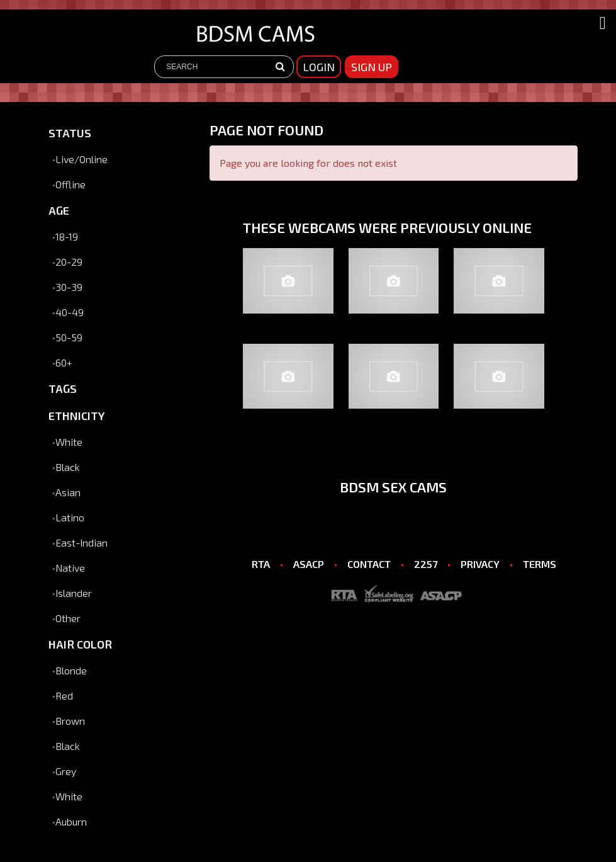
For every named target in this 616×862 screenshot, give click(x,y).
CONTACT (369, 564)
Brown (70, 721)
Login (319, 67)
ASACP (309, 564)
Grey (66, 771)
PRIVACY (480, 564)
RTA (261, 564)
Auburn (71, 821)
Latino (70, 517)
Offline (70, 184)
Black (68, 467)
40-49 (70, 312)
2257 (426, 564)
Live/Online (81, 159)
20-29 (69, 262)
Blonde (71, 670)
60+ (64, 362)
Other (68, 618)
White (69, 442)
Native (70, 568)
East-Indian (81, 542)
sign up (372, 67)
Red (64, 695)
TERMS (540, 564)
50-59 (69, 337)
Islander (74, 593)
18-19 (67, 236)
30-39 (69, 287)
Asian (68, 492)
